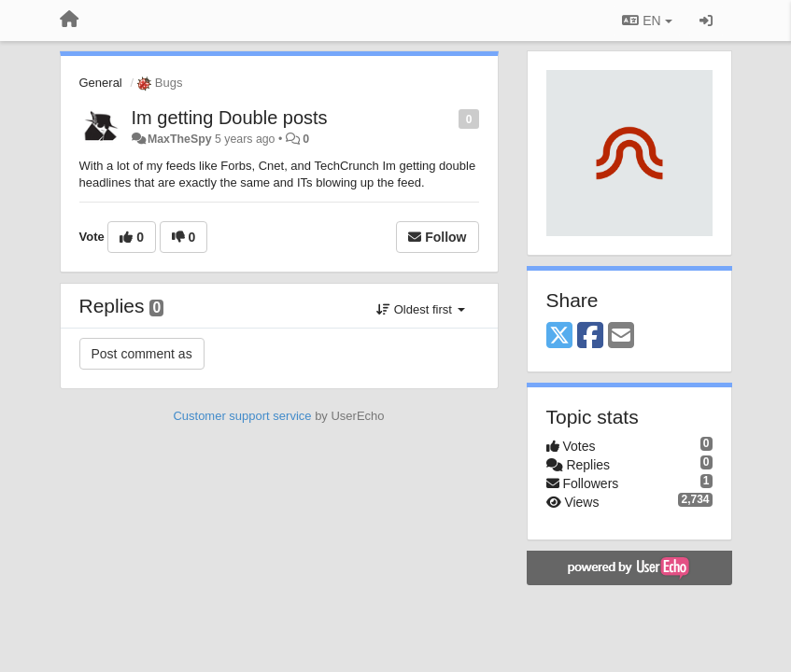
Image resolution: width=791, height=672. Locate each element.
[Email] (621, 336)
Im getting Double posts (230, 118)
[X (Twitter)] (559, 336)
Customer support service (242, 416)
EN (647, 21)
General (101, 83)
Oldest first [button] (420, 309)
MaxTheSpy (180, 139)
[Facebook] (590, 336)
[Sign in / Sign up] (706, 21)
